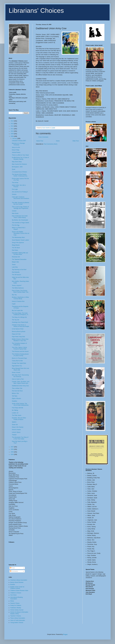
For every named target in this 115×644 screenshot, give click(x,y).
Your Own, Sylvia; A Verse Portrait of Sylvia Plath (19, 348)
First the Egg (16, 225)
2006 (12, 449)
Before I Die (15, 393)
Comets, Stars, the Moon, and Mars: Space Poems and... (21, 382)
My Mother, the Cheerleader (20, 220)
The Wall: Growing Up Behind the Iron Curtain (21, 203)
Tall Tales (15, 396)
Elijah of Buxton (16, 398)
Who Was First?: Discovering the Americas (20, 376)
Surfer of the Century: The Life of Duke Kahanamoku (20, 404)
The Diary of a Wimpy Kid (19, 317)
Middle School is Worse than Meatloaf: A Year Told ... (20, 340)
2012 (12, 126)
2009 (12, 134)
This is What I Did (17, 388)
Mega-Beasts (16, 245)
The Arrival (15, 183)
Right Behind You (17, 366)
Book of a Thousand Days (19, 358)
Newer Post (40, 141)
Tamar (14, 265)
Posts (12, 568)
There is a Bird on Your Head (20, 155)
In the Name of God (18, 329)
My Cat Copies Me (17, 311)
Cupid (14, 304)
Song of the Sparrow (18, 243)
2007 (12, 447)
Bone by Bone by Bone (19, 332)
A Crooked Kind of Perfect (19, 172)
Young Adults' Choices (17, 623)
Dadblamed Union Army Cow (20, 386)
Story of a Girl (16, 147)
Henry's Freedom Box (18, 301)
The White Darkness (18, 288)
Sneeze (14, 194)
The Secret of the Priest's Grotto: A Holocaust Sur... (20, 175)
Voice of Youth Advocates (18, 620)
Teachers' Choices (16, 616)
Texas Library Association (18, 618)
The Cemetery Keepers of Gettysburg (19, 344)
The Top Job (16, 320)
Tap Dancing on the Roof (19, 270)
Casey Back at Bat (17, 361)
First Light (15, 189)
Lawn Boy (15, 267)
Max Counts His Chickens (19, 164)
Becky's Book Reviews (17, 582)
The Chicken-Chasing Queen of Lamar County (20, 355)
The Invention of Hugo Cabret (20, 223)
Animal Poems (16, 152)
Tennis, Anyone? (17, 285)
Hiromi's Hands (16, 430)
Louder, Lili (15, 413)
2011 (12, 129)
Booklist (13, 585)
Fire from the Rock (17, 391)
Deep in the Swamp (18, 427)
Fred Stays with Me (18, 408)
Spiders (14, 422)
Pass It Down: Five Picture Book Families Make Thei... (21, 291)
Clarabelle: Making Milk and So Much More (20, 254)
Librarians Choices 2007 (19, 141)
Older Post (76, 141)
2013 (12, 124)
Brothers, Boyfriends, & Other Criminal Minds (20, 298)
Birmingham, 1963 (17, 167)
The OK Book (16, 248)
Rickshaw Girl (16, 257)
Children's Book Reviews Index (19, 591)
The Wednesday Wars (18, 237)
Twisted (14, 435)
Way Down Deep (17, 162)
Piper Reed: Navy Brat (18, 337)
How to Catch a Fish (18, 379)
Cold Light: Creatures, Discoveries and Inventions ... (21, 199)
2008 (12, 136)
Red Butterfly (16, 272)
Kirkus (12, 601)
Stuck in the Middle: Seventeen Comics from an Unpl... (21, 233)
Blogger (65, 634)
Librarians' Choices (36, 11)
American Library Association (19, 580)
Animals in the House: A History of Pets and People (20, 326)
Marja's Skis (15, 262)
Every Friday (16, 150)
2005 (12, 452)
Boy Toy (14, 295)
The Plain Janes (17, 415)
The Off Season (16, 275)
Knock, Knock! (16, 372)
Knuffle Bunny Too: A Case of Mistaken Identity (20, 158)
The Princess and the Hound (20, 351)
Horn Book (13, 595)
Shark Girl (15, 425)
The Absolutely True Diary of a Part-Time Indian (20, 438)
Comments (14, 571)
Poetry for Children (16, 605)
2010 (12, 131)
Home (58, 141)
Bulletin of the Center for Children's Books (17, 588)
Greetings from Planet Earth (20, 322)
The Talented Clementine (19, 259)
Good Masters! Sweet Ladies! (20, 240)
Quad (14, 169)
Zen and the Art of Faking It (20, 192)
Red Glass (15, 250)
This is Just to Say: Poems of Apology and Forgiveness (20, 208)
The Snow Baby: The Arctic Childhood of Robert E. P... (20, 314)
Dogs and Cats (16, 334)
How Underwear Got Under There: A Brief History (20, 217)
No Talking (15, 410)
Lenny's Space (16, 432)
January (15, 138)
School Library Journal (17, 610)
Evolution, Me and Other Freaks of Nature (19, 419)
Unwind (14, 211)
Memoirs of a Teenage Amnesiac (18, 144)
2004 (12, 454)
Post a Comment (43, 137)
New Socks (15, 213)
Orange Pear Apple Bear (19, 363)
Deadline (14, 401)
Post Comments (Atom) (51, 144)
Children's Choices (16, 593)
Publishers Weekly (16, 608)
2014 (12, 121)
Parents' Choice (15, 603)
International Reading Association (16, 598)
